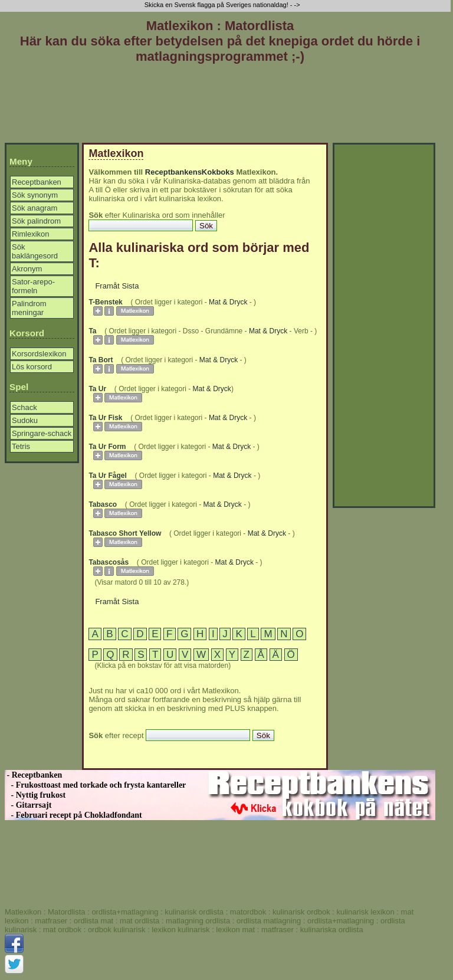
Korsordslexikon (39, 354)
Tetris (21, 446)
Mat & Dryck (228, 302)
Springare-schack (42, 433)
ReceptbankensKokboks (190, 172)
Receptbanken (37, 182)
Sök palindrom (36, 221)
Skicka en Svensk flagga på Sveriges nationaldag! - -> (223, 5)
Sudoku (25, 420)
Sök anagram (35, 208)
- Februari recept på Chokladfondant (73, 815)
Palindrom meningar (29, 308)
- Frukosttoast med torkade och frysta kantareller (95, 785)
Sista (131, 286)
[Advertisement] (220, 106)
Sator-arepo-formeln (33, 286)
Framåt (107, 286)
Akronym (27, 269)
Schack (24, 407)
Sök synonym (35, 195)
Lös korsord (32, 367)
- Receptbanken (33, 775)
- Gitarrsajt (28, 805)
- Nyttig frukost (35, 795)
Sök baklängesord (35, 251)
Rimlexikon (31, 234)
